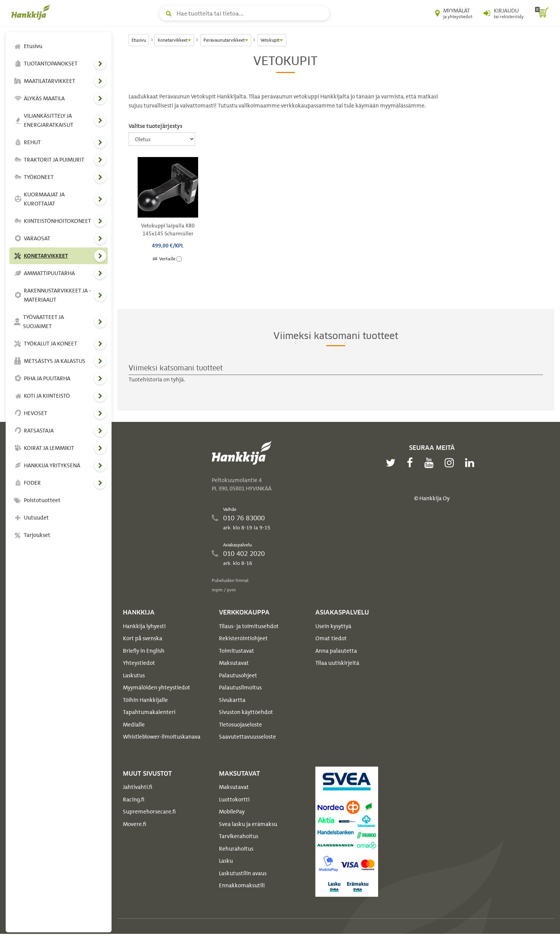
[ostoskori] (542, 13)
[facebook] (412, 463)
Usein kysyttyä (333, 626)
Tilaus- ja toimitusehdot (249, 626)
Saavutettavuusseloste (247, 737)
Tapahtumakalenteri (149, 712)
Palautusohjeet (238, 675)
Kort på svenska (143, 638)
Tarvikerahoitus (239, 836)
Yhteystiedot (139, 663)
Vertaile (167, 259)
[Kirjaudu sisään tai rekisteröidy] (504, 13)
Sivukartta (232, 700)
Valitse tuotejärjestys (155, 126)
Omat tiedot (331, 638)
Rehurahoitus (236, 849)
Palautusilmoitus (240, 688)
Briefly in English (144, 651)
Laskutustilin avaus (243, 873)
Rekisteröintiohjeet (243, 638)
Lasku (226, 861)
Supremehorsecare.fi (149, 812)
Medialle (134, 725)
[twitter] (392, 463)
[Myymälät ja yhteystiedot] (454, 13)
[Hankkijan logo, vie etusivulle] (32, 12)
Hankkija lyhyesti (144, 626)
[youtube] (431, 463)
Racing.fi (134, 800)
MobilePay (232, 812)
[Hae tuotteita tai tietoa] (244, 13)
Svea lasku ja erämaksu (248, 824)
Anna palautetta (336, 651)
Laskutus (134, 675)
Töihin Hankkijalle (145, 700)
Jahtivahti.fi (138, 787)
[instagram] (451, 463)
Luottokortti (234, 800)
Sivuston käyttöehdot (246, 712)
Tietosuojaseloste (240, 725)
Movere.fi (135, 824)
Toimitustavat (237, 651)
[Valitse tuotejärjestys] (162, 139)
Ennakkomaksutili (242, 885)
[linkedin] (472, 463)
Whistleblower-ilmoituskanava (162, 737)
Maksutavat (234, 663)
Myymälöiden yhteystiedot (157, 688)
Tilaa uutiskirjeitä (337, 663)
